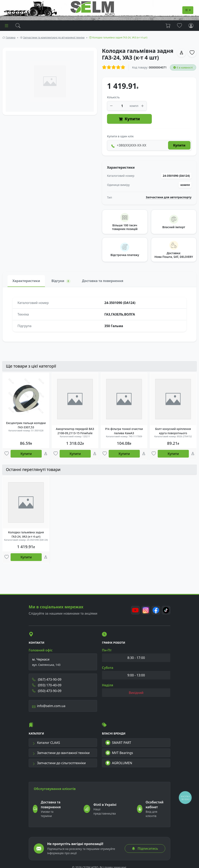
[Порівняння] (46, 454)
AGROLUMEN (119, 765)
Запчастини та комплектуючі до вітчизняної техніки (54, 37)
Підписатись (145, 848)
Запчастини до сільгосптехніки (59, 765)
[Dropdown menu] (188, 10)
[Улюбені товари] (7, 454)
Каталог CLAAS (46, 744)
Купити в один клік (120, 136)
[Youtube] (134, 612)
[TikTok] (166, 612)
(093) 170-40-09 (47, 687)
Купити (129, 119)
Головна (11, 37)
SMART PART (118, 744)
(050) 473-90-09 (47, 692)
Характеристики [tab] (26, 281)
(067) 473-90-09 (47, 681)
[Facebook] (155, 612)
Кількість (113, 97)
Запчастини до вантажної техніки (61, 754)
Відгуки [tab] (61, 281)
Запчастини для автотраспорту (169, 197)
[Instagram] (145, 612)
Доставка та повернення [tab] (103, 281)
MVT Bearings (119, 754)
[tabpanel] (99, 314)
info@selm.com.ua (49, 707)
